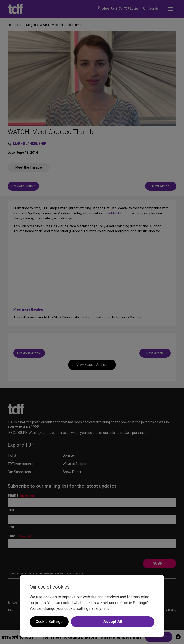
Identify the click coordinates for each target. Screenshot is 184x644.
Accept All (113, 622)
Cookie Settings (49, 622)
